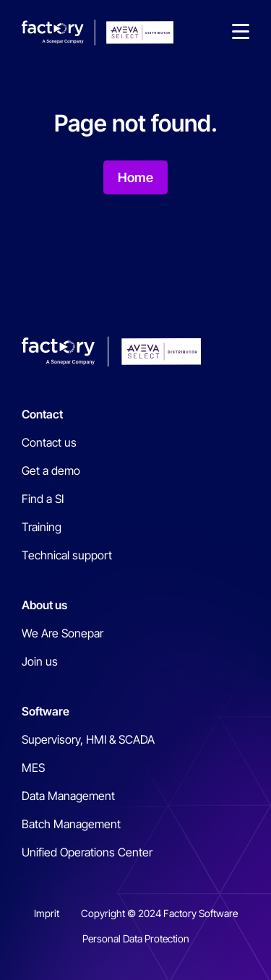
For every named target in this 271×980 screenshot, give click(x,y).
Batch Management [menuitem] (71, 824)
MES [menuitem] (33, 768)
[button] (241, 33)
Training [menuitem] (42, 527)
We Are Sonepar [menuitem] (63, 633)
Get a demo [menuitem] (51, 470)
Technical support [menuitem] (67, 555)
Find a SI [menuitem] (43, 499)
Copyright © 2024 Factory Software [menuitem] (159, 913)
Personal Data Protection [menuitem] (136, 938)
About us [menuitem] (44, 605)
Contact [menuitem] (42, 414)
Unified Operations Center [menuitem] (87, 852)
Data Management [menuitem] (68, 796)
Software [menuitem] (46, 711)
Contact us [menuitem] (49, 442)
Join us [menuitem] (40, 661)
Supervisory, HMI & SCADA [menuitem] (88, 739)
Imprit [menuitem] (47, 913)
